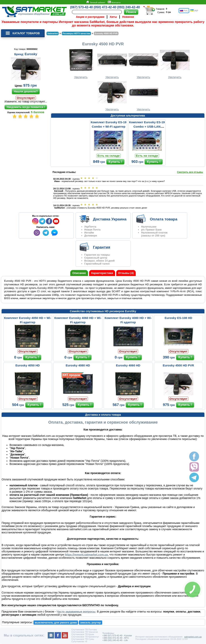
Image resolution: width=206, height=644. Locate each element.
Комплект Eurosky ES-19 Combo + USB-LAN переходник (147, 127)
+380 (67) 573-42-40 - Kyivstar (117, 635)
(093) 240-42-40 (128, 7)
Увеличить (81, 63)
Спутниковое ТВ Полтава (84, 630)
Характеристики (102, 273)
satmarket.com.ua (193, 637)
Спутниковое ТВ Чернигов (84, 632)
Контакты (114, 2)
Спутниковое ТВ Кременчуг (85, 637)
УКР (194, 11)
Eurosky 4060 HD (128, 365)
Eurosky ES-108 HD (178, 318)
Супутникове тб (79, 641)
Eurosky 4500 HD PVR (178, 365)
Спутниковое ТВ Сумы (83, 639)
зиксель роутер (91, 623)
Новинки (128, 17)
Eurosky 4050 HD (28, 365)
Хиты (113, 17)
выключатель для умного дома (56, 623)
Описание (79, 273)
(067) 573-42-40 (82, 7)
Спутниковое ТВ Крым (83, 634)
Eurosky (31, 54)
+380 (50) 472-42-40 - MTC (116, 638)
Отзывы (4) (126, 273)
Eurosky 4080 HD (78, 365)
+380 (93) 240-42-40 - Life (115, 640)
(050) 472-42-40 (105, 7)
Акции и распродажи (90, 17)
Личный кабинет (96, 2)
